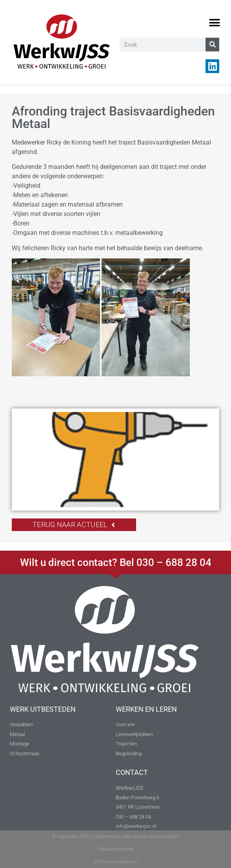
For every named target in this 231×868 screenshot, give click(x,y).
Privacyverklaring (116, 849)
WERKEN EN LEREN (146, 709)
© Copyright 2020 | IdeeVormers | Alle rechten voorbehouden (116, 837)
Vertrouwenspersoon (115, 862)
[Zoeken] (212, 45)
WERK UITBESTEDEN (43, 709)
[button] (214, 23)
